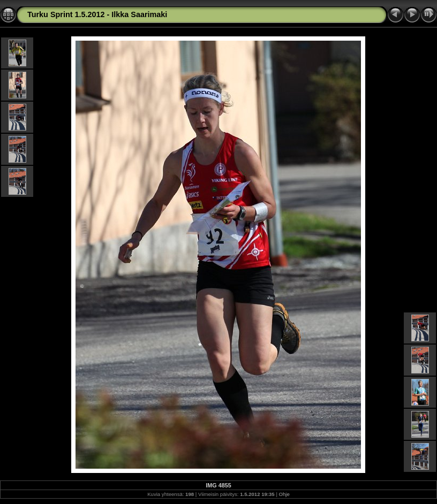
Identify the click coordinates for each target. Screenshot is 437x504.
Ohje (284, 494)
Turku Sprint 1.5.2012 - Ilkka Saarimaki (97, 14)
